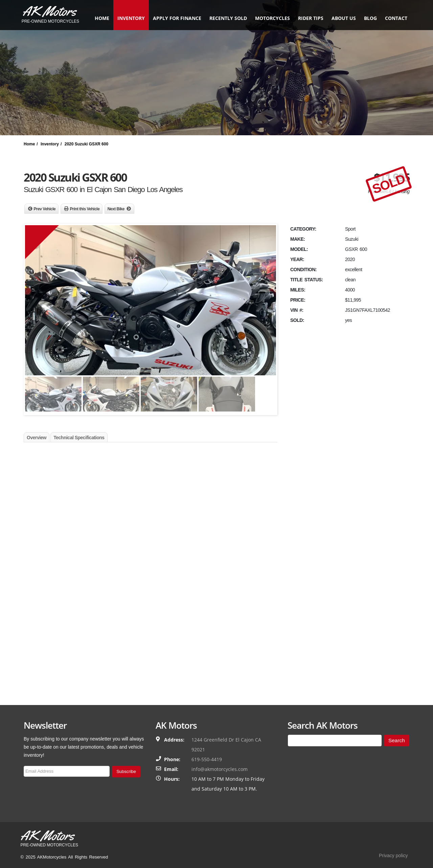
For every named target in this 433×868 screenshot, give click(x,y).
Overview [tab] (37, 438)
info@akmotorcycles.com (220, 769)
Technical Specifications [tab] (79, 438)
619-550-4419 (207, 759)
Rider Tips (308, 18)
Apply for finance (175, 18)
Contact (394, 18)
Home (100, 18)
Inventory (129, 18)
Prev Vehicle (45, 209)
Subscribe (126, 771)
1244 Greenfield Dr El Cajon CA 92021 (226, 745)
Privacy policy (393, 855)
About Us (341, 18)
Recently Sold (226, 18)
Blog (368, 18)
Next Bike (116, 209)
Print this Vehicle (85, 209)
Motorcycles (270, 18)
